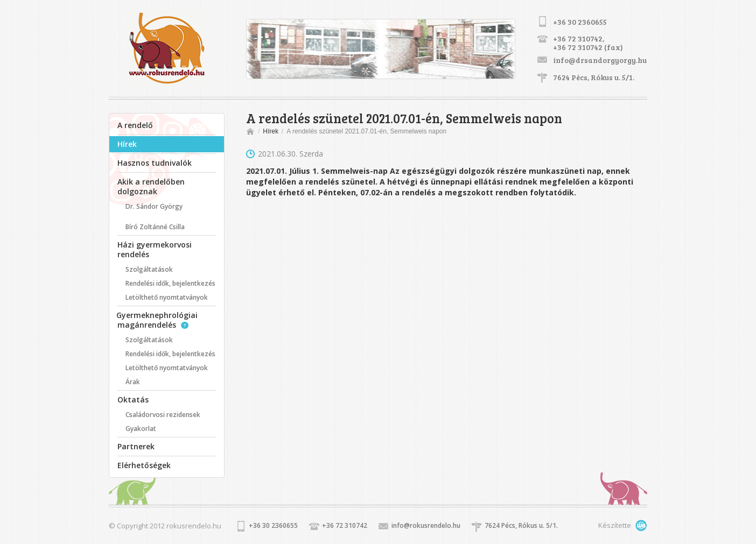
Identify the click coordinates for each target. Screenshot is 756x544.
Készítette (605, 526)
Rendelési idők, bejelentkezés (170, 283)
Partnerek (136, 446)
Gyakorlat (141, 429)
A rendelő (135, 125)
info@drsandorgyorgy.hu (600, 60)
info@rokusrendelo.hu (426, 525)
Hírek (127, 144)
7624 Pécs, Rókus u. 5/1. (594, 77)
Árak (133, 382)
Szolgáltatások (149, 269)
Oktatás (133, 400)
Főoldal (251, 131)
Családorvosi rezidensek (163, 415)
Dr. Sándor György (154, 206)
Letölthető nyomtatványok (167, 297)
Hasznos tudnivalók (155, 163)
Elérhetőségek (144, 465)
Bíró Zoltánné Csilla (155, 227)
